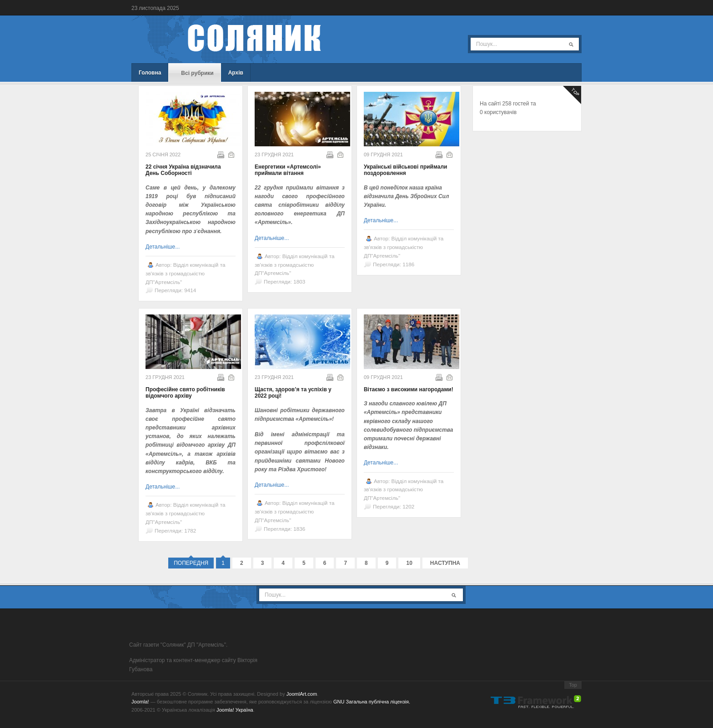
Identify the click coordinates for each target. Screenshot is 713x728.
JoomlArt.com (302, 694)
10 (409, 563)
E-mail (231, 154)
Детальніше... (163, 247)
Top (573, 685)
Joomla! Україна (235, 710)
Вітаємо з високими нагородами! (409, 389)
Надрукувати (220, 154)
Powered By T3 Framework (536, 702)
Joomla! (140, 702)
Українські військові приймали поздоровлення (405, 170)
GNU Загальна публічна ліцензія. (372, 702)
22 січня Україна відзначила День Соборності (183, 170)
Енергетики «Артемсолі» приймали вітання (288, 170)
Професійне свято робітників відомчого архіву (185, 393)
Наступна (445, 563)
